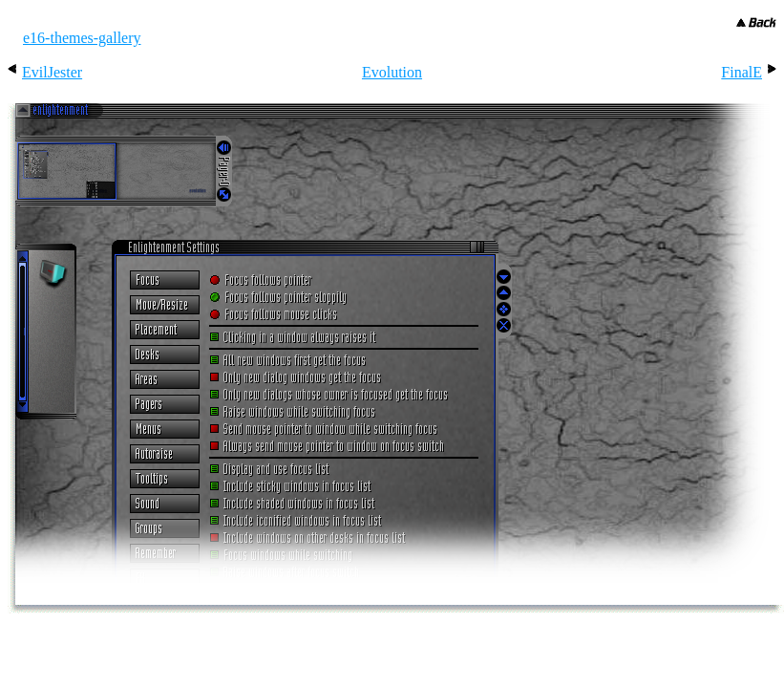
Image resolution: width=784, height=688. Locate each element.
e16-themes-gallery (82, 38)
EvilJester (52, 72)
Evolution (392, 72)
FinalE (742, 72)
